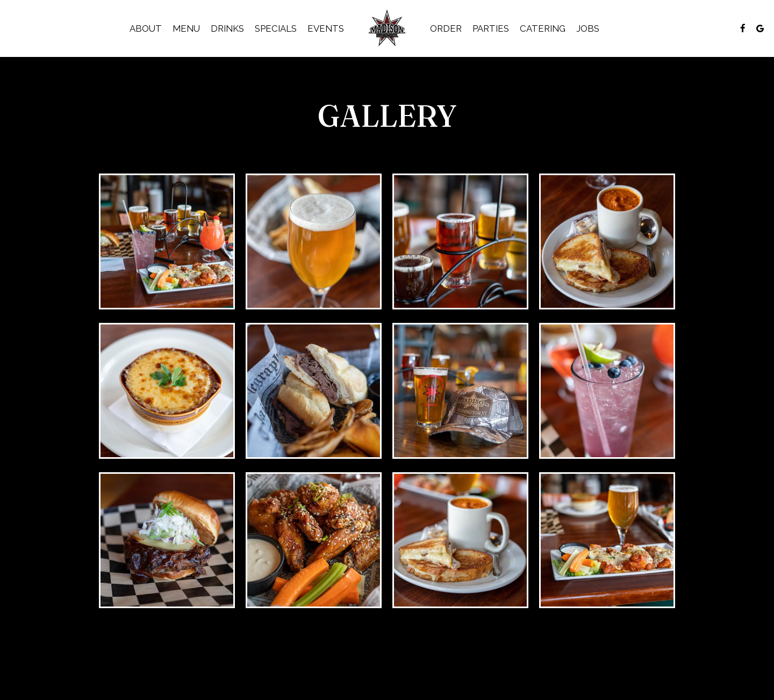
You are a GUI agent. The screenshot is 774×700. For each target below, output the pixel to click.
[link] (387, 28)
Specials (276, 28)
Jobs (588, 28)
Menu (186, 28)
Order (446, 28)
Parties (491, 28)
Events (326, 28)
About (146, 28)
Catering (543, 28)
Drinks (227, 28)
